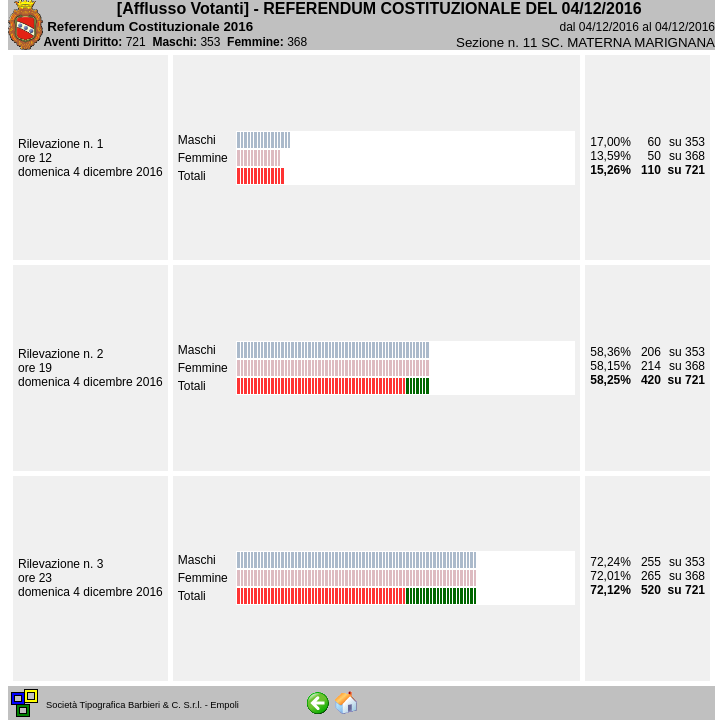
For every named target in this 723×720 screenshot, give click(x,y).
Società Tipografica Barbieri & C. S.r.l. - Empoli (142, 705)
